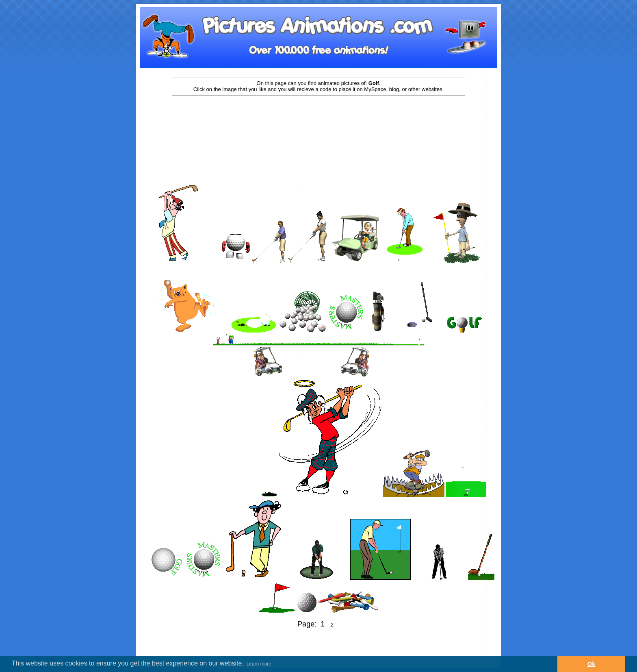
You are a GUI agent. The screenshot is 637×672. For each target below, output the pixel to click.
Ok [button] (591, 664)
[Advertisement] (318, 123)
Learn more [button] (259, 664)
